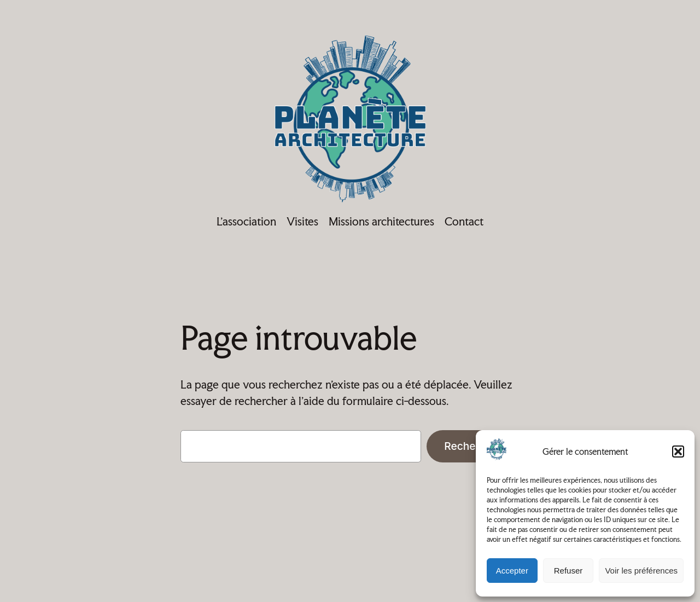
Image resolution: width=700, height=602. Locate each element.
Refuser (568, 571)
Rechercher (473, 446)
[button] (678, 451)
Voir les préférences (641, 571)
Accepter (512, 571)
